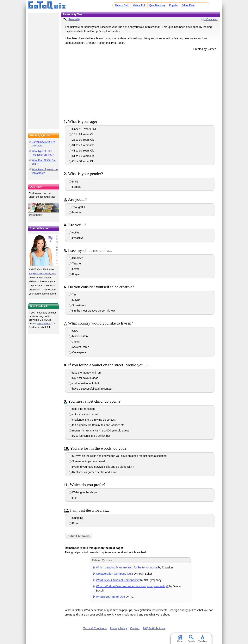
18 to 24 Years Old (82, 134)
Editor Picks (189, 5)
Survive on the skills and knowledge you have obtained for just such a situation (118, 456)
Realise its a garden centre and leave (93, 472)
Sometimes (77, 305)
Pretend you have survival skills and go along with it (102, 467)
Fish (73, 498)
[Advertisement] (140, 84)
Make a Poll (139, 5)
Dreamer (76, 258)
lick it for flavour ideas (84, 378)
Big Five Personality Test (43, 273)
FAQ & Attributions (154, 628)
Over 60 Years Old (82, 161)
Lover (74, 269)
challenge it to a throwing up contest (92, 420)
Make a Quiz (122, 5)
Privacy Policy (118, 628)
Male (74, 182)
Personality (74, 19)
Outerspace (78, 352)
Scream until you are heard (87, 461)
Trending (202, 639)
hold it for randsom (82, 409)
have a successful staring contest (91, 389)
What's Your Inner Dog (111, 597)
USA (73, 331)
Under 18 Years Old (82, 129)
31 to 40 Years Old (82, 145)
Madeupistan (78, 336)
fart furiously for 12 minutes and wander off (96, 425)
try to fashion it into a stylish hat (90, 436)
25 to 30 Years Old (82, 140)
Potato (74, 523)
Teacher (75, 263)
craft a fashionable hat (84, 383)
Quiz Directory (157, 5)
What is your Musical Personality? (118, 580)
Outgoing (76, 518)
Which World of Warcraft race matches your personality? (132, 586)
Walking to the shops (83, 492)
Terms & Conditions (95, 628)
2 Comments (211, 19)
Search (191, 639)
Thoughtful (77, 207)
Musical (75, 212)
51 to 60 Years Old (82, 156)
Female (75, 187)
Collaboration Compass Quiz (115, 574)
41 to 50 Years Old (82, 151)
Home (180, 639)
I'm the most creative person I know (92, 311)
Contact (135, 628)
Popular (174, 5)
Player (74, 274)
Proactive (76, 238)
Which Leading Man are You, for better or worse (127, 567)
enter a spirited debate (84, 414)
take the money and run (85, 373)
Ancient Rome (79, 347)
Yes (73, 294)
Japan (74, 342)
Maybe (75, 300)
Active (74, 232)
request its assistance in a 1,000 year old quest (99, 430)
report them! (44, 323)
